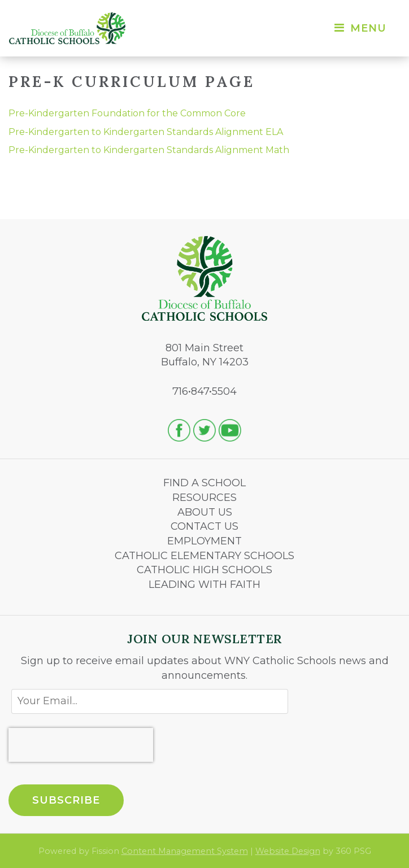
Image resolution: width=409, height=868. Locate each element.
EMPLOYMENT (204, 541)
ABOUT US (205, 512)
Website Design (288, 851)
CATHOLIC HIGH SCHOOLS (204, 570)
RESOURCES (204, 498)
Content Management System (185, 851)
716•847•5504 (204, 391)
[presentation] (81, 745)
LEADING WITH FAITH (204, 585)
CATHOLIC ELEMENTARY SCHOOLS (204, 556)
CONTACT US (204, 526)
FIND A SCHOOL (204, 483)
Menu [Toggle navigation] (360, 28)
